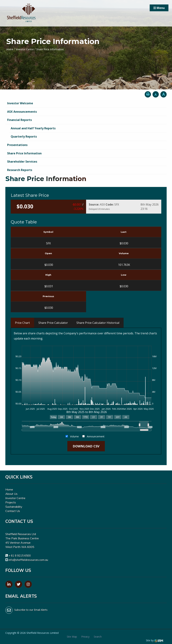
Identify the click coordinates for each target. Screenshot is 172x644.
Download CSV (86, 446)
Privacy (85, 637)
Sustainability (14, 507)
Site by (154, 640)
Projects (11, 502)
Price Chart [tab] (22, 323)
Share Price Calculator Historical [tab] (98, 323)
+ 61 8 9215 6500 (20, 556)
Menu (159, 8)
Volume (74, 436)
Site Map (72, 637)
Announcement (96, 436)
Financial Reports (19, 120)
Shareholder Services (22, 162)
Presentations (17, 145)
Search (98, 637)
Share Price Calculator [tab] (53, 323)
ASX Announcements (22, 112)
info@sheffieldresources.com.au (28, 560)
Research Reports (20, 170)
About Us (11, 494)
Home (9, 489)
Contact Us (13, 511)
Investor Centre (15, 498)
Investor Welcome (20, 103)
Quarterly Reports (24, 136)
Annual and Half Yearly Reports (33, 128)
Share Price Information (24, 153)
